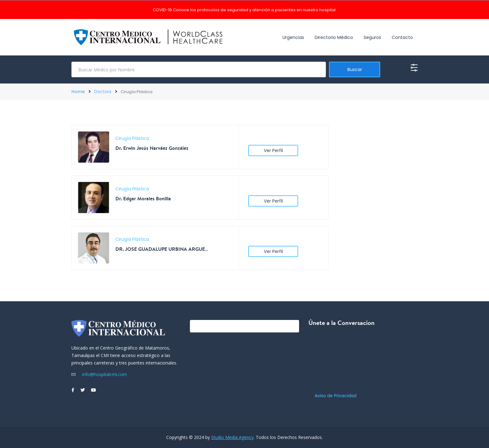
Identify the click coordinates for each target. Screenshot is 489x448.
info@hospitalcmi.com (99, 374)
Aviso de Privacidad (336, 396)
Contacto (402, 37)
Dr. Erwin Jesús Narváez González (152, 148)
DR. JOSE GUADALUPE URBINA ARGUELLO (162, 249)
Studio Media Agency (232, 437)
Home (78, 92)
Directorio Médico (334, 37)
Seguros (372, 37)
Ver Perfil (273, 150)
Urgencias (293, 37)
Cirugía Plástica (132, 138)
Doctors (103, 92)
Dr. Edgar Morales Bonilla (143, 198)
